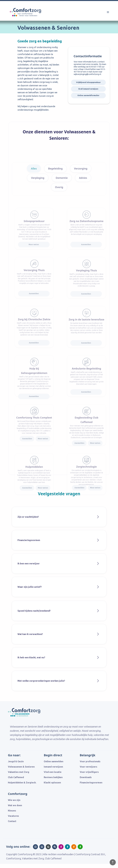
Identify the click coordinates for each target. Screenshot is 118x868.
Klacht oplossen (52, 783)
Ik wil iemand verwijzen (88, 89)
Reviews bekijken (53, 777)
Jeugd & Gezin (16, 761)
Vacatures (13, 816)
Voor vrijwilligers (89, 772)
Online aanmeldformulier (88, 95)
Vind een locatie (53, 772)
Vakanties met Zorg (19, 772)
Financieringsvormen (91, 783)
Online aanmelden (54, 761)
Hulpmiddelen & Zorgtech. (22, 783)
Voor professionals (90, 761)
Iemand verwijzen (53, 767)
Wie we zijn (14, 800)
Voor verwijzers (88, 767)
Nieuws (12, 811)
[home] (29, 17)
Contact (12, 821)
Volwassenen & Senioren (21, 767)
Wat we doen (15, 805)
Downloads (86, 777)
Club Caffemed (16, 777)
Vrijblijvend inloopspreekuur (88, 82)
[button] (108, 12)
